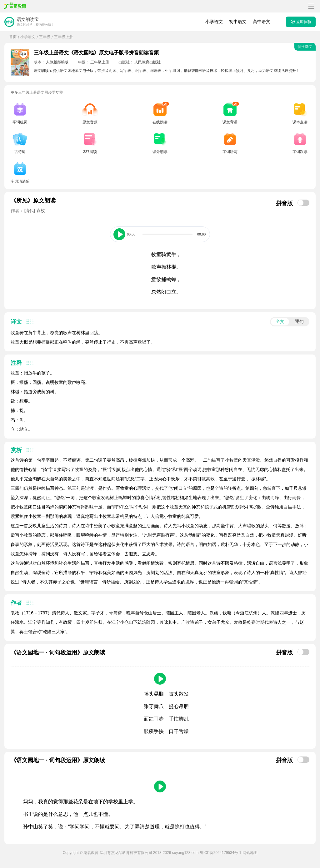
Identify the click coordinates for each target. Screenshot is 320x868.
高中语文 (262, 22)
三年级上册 (63, 37)
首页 (13, 37)
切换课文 (305, 47)
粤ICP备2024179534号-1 (220, 853)
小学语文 (214, 22)
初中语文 (238, 22)
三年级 (45, 37)
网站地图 (250, 853)
